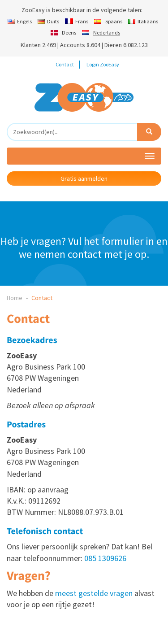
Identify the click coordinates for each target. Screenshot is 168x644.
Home (15, 298)
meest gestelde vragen (94, 593)
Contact (65, 64)
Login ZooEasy (103, 64)
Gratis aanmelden (84, 178)
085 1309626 (105, 558)
